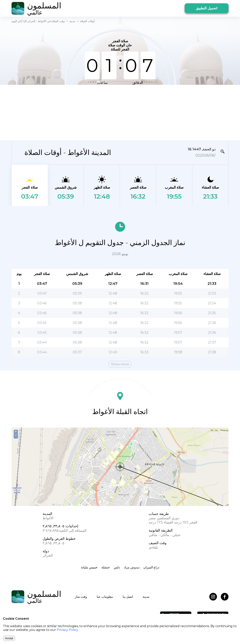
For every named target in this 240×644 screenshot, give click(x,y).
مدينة (72, 21)
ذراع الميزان (151, 567)
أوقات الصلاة (87, 21)
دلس (117, 567)
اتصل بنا (128, 597)
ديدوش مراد (132, 567)
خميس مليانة (89, 567)
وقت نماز (81, 597)
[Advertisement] (120, 112)
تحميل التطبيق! (207, 8)
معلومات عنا (105, 597)
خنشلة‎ (106, 567)
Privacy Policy (67, 630)
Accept (9, 638)
